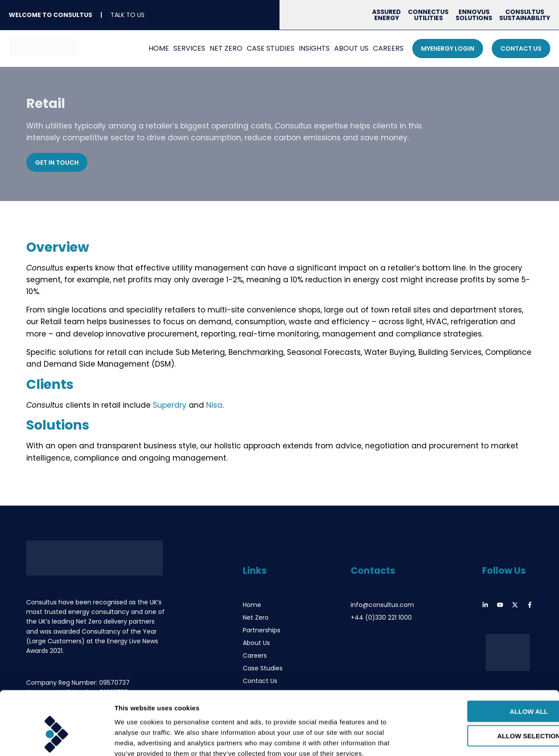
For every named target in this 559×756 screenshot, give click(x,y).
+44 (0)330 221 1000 (381, 617)
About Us (351, 49)
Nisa (214, 405)
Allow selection (486, 686)
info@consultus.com (382, 605)
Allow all (486, 661)
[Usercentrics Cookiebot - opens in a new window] (57, 739)
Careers (388, 49)
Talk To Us (128, 15)
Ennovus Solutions (474, 15)
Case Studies (271, 49)
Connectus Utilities (428, 15)
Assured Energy (386, 15)
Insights (314, 49)
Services (189, 49)
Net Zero (226, 49)
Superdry (170, 405)
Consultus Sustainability (525, 15)
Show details (458, 739)
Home (159, 49)
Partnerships (262, 630)
